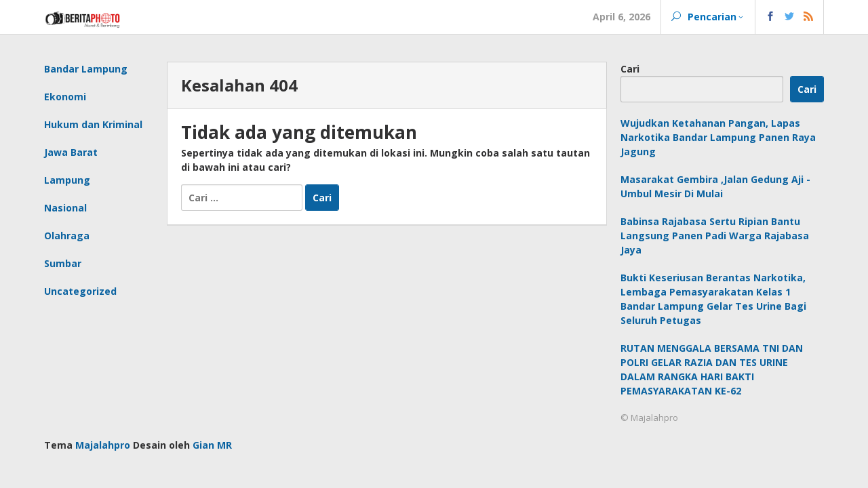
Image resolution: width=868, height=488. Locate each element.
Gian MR (212, 445)
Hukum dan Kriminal (93, 124)
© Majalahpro (649, 418)
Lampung (67, 180)
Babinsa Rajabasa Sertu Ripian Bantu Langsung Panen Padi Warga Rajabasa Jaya (715, 236)
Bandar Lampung (86, 69)
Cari (630, 69)
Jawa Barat (71, 152)
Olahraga (67, 236)
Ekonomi (65, 97)
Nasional (65, 208)
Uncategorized (80, 291)
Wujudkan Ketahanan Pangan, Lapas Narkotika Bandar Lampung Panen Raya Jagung (718, 137)
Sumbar (63, 263)
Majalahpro (103, 445)
